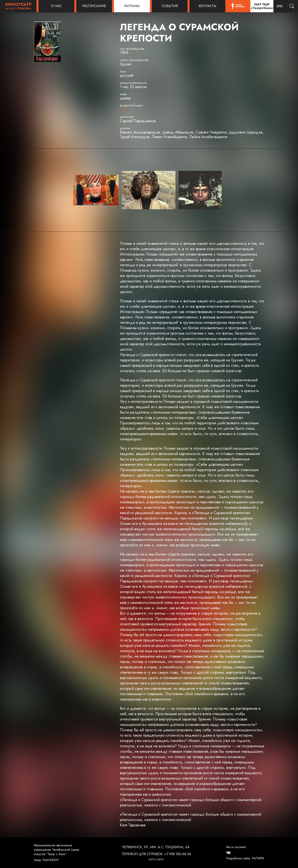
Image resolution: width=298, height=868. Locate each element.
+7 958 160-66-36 (178, 854)
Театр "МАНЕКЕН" (46, 860)
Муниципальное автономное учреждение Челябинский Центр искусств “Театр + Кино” (57, 850)
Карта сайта (156, 860)
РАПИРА (258, 858)
